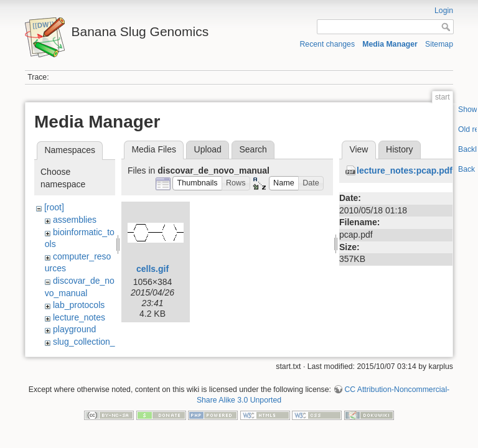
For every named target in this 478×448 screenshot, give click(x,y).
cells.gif (152, 269)
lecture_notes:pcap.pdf (405, 170)
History (400, 149)
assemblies (75, 220)
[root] (54, 207)
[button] (197, 183)
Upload (208, 149)
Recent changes (328, 44)
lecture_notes (79, 317)
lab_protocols (79, 305)
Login (444, 11)
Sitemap (439, 44)
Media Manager (390, 44)
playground (74, 329)
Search (253, 149)
